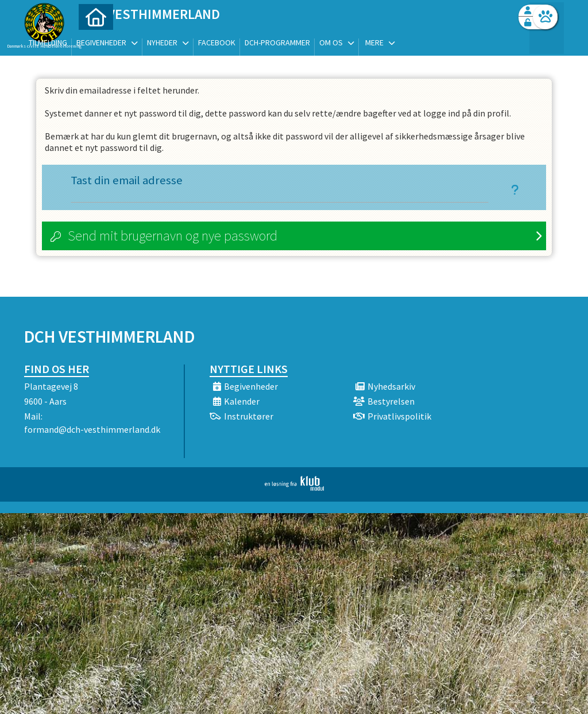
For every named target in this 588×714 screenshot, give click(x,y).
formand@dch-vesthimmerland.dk (92, 429)
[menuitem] (96, 39)
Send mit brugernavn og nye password (173, 236)
